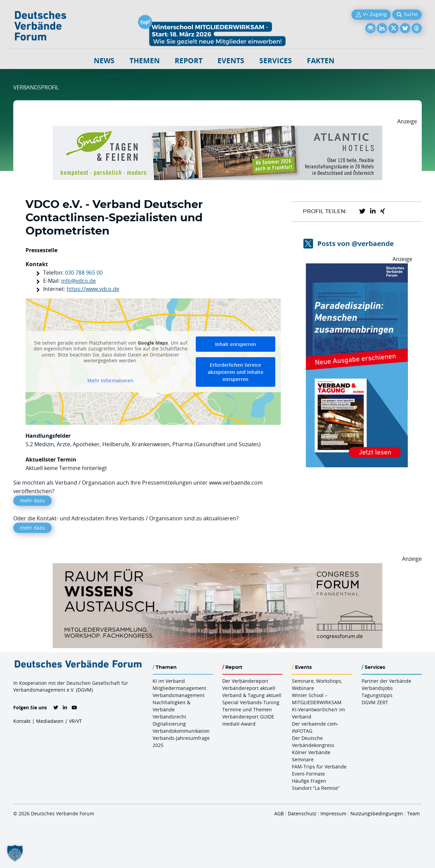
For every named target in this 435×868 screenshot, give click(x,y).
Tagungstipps (377, 695)
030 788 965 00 (84, 273)
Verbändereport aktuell (249, 688)
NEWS (104, 61)
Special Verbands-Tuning (251, 702)
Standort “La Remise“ (316, 788)
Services (276, 61)
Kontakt (22, 721)
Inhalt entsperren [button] (236, 344)
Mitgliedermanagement (179, 688)
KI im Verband (169, 681)
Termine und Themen (247, 709)
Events (231, 61)
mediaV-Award (239, 724)
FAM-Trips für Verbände (319, 767)
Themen (145, 61)
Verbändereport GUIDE (248, 717)
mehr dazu (32, 500)
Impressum (333, 813)
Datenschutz (302, 813)
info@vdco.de (79, 281)
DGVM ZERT (375, 702)
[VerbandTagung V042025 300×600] (357, 267)
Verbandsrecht (169, 717)
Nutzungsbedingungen (377, 813)
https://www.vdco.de (93, 289)
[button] (15, 853)
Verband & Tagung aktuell (252, 695)
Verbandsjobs (377, 688)
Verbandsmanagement (179, 695)
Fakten (321, 61)
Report (189, 61)
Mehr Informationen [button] (110, 381)
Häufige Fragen (309, 781)
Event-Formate (308, 774)
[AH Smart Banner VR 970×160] (217, 130)
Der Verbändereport (245, 681)
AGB (279, 813)
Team (413, 813)
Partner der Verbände (386, 681)
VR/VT (75, 721)
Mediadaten (50, 721)
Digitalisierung (169, 724)
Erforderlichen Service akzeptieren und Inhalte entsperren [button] (236, 372)
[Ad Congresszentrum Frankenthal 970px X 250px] (217, 567)
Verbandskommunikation (181, 731)
